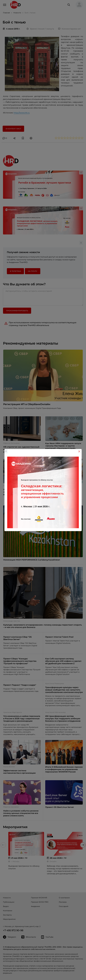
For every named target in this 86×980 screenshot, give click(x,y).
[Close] (79, 451)
